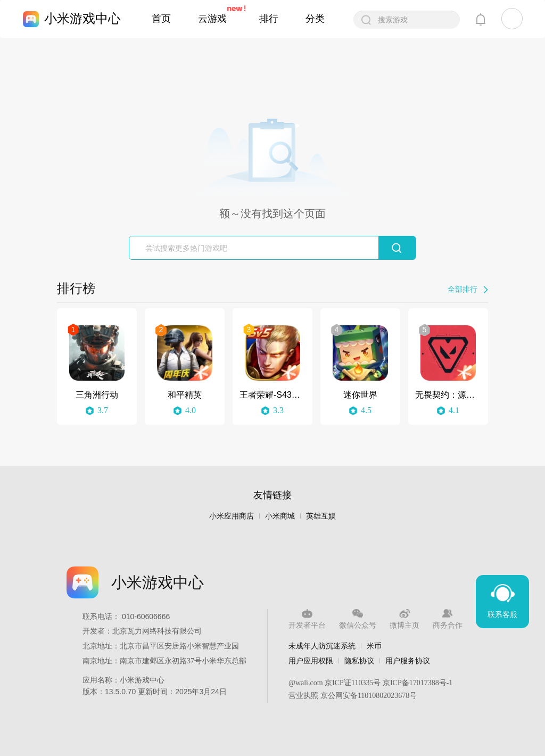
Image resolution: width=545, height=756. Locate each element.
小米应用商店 (232, 516)
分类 (315, 19)
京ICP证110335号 (353, 683)
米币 (374, 646)
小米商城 (280, 516)
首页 (161, 19)
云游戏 (212, 19)
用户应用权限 (311, 661)
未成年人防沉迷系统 (322, 646)
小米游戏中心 (82, 18)
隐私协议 (359, 661)
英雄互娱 (321, 516)
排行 (269, 19)
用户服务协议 (408, 661)
